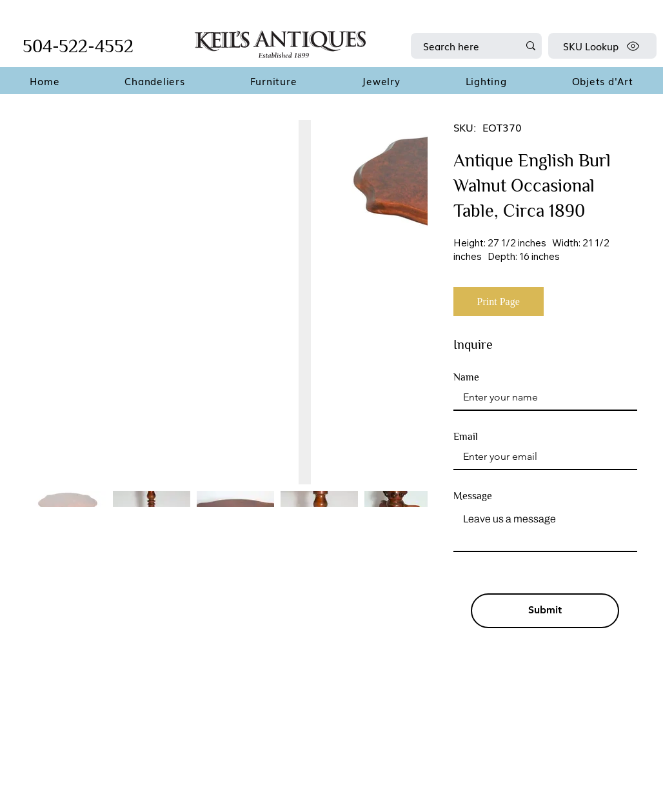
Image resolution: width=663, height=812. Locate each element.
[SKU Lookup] (602, 46)
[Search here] (461, 46)
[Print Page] (499, 302)
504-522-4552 (78, 46)
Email (466, 437)
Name (466, 377)
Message (473, 496)
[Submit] (545, 611)
